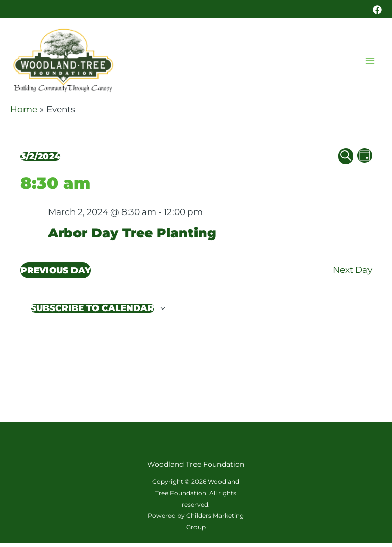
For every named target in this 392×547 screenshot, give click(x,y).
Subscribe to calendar (92, 312)
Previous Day (56, 274)
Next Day (352, 274)
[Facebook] (377, 10)
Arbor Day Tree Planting (135, 236)
